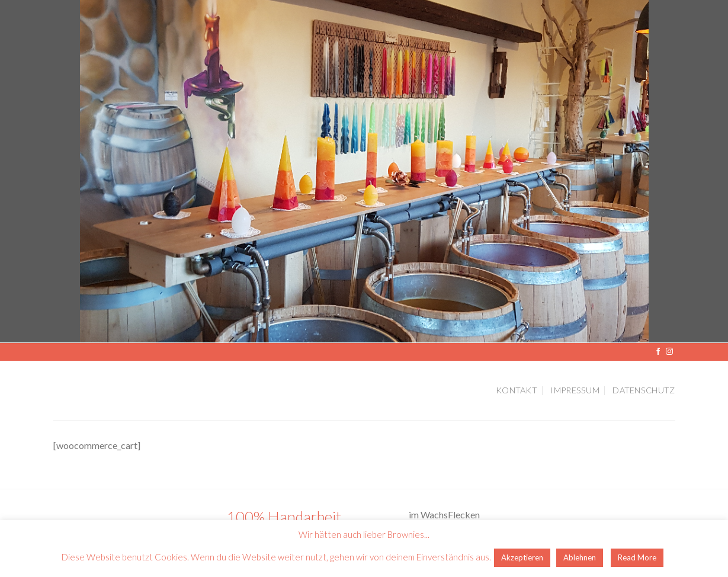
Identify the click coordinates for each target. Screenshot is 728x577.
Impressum (575, 390)
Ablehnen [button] (580, 557)
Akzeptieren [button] (522, 557)
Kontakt (517, 390)
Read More (637, 557)
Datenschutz (644, 390)
